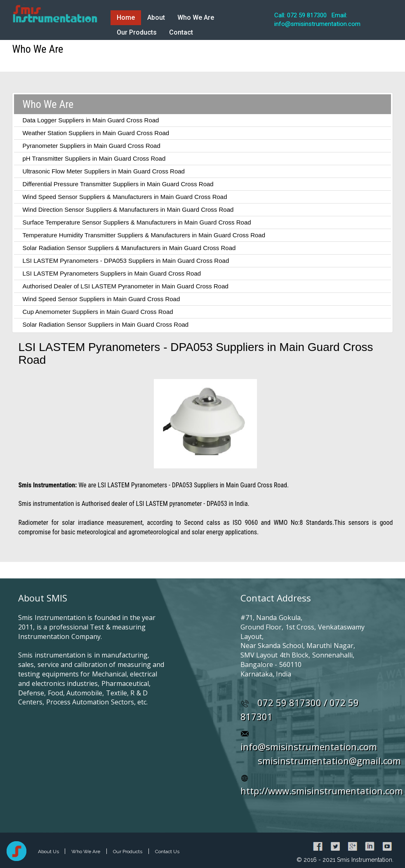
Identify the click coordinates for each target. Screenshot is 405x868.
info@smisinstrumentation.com (309, 746)
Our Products (137, 32)
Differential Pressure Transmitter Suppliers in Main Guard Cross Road (118, 184)
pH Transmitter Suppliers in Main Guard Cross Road (94, 158)
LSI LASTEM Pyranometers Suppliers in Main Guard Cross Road (112, 273)
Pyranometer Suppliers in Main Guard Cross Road (91, 146)
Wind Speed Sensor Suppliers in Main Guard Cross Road (101, 299)
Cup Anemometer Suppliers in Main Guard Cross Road (98, 312)
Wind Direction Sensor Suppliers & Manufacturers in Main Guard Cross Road (128, 209)
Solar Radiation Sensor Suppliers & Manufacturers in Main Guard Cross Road (129, 248)
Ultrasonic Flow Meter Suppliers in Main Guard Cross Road (103, 171)
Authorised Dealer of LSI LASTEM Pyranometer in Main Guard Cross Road (125, 286)
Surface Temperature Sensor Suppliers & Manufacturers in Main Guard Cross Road (137, 222)
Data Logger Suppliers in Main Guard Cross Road (91, 120)
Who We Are (196, 18)
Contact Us (167, 852)
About (156, 18)
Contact (181, 32)
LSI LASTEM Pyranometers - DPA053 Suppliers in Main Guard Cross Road (126, 261)
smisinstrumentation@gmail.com (329, 760)
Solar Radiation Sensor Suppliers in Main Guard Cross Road (105, 324)
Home (126, 18)
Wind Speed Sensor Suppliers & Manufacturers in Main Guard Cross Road (125, 197)
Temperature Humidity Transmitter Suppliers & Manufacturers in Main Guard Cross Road (144, 235)
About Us (49, 852)
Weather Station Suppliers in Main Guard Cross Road (96, 133)
